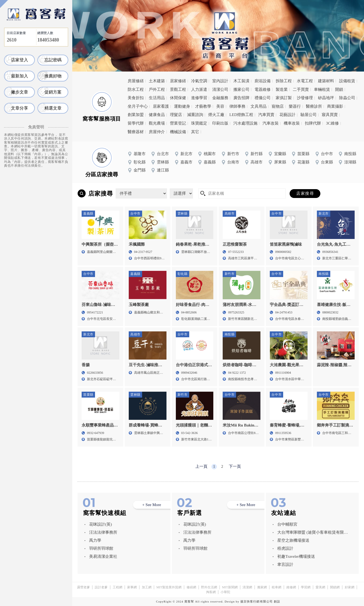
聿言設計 (285, 564)
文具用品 (259, 106)
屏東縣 (280, 162)
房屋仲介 (157, 132)
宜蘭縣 (280, 154)
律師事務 (237, 106)
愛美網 (320, 587)
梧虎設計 (285, 548)
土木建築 (157, 81)
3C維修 (332, 123)
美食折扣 (136, 98)
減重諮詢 (195, 115)
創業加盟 (136, 115)
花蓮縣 (303, 162)
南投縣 (350, 154)
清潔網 (247, 587)
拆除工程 (284, 81)
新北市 (186, 154)
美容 (220, 106)
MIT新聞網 (230, 587)
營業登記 (178, 123)
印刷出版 (220, 123)
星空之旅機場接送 (293, 540)
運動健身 (182, 106)
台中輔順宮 (287, 524)
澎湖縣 (350, 162)
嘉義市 (186, 162)
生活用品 (157, 98)
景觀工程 (178, 89)
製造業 (282, 89)
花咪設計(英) (101, 524)
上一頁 (201, 466)
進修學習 (199, 98)
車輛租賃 (322, 89)
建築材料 (326, 81)
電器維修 (263, 89)
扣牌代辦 (313, 123)
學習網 (306, 587)
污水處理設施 (245, 123)
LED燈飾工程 (241, 115)
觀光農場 (157, 123)
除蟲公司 (347, 98)
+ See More (152, 505)
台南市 (233, 162)
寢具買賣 (330, 115)
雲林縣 (163, 162)
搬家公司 (241, 89)
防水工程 (136, 89)
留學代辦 (136, 123)
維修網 (291, 587)
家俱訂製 (284, 98)
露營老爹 (84, 587)
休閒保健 (178, 98)
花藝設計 (287, 115)
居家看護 (161, 106)
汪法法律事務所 (103, 532)
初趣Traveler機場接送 (296, 556)
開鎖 (339, 89)
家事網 (132, 587)
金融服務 (220, 98)
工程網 (117, 587)
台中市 (327, 154)
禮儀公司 (263, 98)
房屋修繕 (136, 81)
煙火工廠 (216, 115)
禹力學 (95, 540)
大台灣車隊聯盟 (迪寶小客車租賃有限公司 (313, 533)
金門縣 (140, 170)
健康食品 (157, 115)
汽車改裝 (271, 123)
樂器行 (295, 106)
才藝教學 (203, 106)
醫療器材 (136, 132)
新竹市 (233, 154)
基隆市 (140, 154)
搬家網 (262, 587)
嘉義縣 (210, 162)
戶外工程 (157, 89)
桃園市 (210, 154)
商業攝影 (335, 106)
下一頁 (235, 466)
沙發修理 (305, 98)
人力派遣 (199, 89)
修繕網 (191, 587)
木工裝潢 (241, 81)
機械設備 (178, 132)
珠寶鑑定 (199, 123)
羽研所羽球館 (101, 548)
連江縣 (163, 170)
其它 (195, 132)
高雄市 (257, 162)
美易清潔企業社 (103, 556)
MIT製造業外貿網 (169, 587)
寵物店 (278, 106)
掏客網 (211, 592)
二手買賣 (301, 89)
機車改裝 (292, 123)
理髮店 (176, 115)
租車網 (276, 587)
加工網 (147, 587)
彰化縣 (140, 162)
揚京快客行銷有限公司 (257, 601)
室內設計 (220, 81)
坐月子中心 (138, 106)
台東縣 (327, 162)
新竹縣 (257, 154)
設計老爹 (101, 587)
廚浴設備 (263, 81)
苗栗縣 (303, 154)
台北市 (163, 154)
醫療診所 (314, 106)
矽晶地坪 (326, 98)
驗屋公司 (309, 115)
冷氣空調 (199, 81)
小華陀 (225, 592)
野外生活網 (209, 587)
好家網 (350, 587)
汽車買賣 (266, 115)
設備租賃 (347, 81)
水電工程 (305, 81)
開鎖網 (335, 587)
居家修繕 (178, 81)
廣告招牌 (241, 98)
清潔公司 (220, 89)
